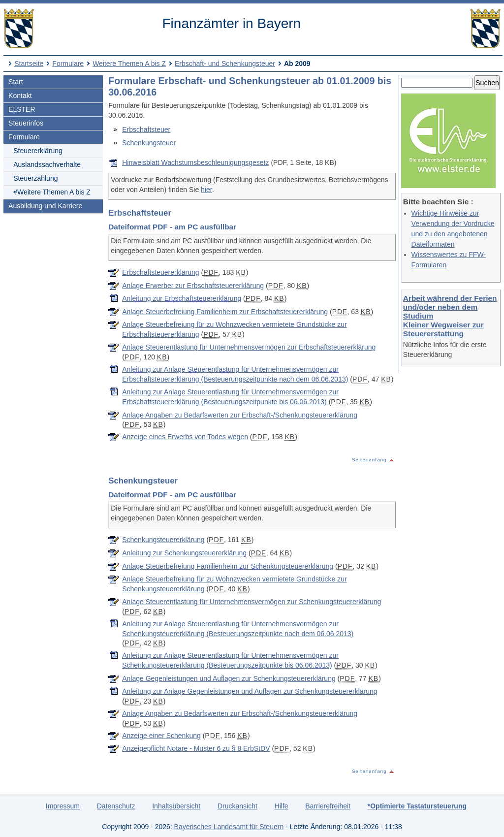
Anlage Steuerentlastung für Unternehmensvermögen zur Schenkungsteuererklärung (252, 602)
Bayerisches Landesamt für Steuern (229, 827)
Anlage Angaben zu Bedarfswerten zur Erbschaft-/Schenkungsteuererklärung (240, 415)
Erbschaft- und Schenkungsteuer (225, 64)
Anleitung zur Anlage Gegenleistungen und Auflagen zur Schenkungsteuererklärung (250, 691)
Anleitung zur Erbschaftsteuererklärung (182, 298)
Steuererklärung (38, 151)
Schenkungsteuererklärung (163, 540)
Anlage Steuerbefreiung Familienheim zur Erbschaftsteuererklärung (225, 312)
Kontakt (20, 96)
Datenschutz (116, 806)
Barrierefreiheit (328, 806)
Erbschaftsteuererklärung (160, 272)
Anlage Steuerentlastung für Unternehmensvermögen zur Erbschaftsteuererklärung (249, 347)
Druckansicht (237, 806)
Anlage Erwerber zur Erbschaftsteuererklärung (193, 286)
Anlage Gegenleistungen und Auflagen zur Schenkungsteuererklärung (229, 678)
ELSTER (22, 109)
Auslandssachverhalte (47, 164)
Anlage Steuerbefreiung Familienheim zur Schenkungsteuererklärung (228, 566)
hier (206, 190)
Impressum (63, 806)
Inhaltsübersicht (176, 806)
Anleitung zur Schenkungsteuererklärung (184, 553)
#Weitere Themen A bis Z (52, 192)
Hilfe (282, 806)
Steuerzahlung (35, 178)
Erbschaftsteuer (146, 129)
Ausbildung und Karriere (45, 206)
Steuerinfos (26, 123)
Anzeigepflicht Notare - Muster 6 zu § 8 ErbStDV (196, 748)
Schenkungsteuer (149, 143)
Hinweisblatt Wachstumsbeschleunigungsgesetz (195, 162)
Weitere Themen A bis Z (129, 64)
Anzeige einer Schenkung (161, 736)
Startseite (29, 64)
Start (16, 82)
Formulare (68, 64)
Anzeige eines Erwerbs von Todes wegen (185, 437)
